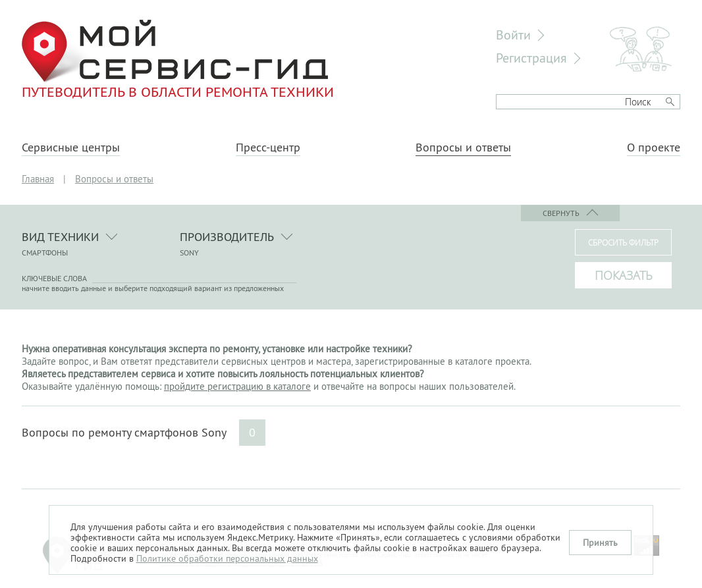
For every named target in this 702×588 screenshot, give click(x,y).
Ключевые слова (54, 278)
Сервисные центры (71, 147)
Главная (38, 179)
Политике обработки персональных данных (227, 558)
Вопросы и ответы (463, 147)
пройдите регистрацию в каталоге (237, 386)
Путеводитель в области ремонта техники (178, 59)
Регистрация (531, 58)
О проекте (654, 147)
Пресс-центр (268, 147)
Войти (513, 35)
